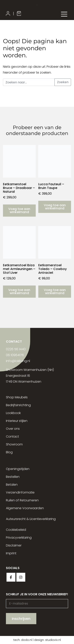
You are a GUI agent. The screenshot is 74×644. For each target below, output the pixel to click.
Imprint (11, 553)
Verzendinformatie (20, 492)
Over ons (13, 429)
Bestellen (13, 477)
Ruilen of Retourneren (22, 500)
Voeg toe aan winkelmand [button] (19, 210)
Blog (9, 452)
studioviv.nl (53, 640)
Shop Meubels (17, 397)
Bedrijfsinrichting (18, 405)
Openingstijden (18, 469)
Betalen (12, 485)
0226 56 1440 (16, 349)
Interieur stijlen (17, 421)
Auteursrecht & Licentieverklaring (31, 519)
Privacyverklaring (19, 538)
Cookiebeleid (16, 530)
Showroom (14, 444)
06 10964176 (15, 355)
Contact (12, 436)
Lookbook (13, 413)
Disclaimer (14, 545)
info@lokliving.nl (18, 361)
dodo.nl (27, 640)
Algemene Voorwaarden (25, 508)
